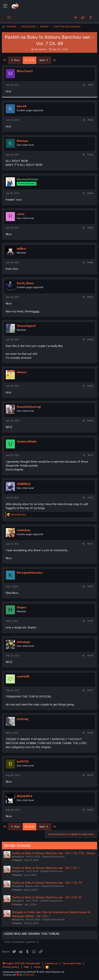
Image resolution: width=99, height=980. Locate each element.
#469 (90, 386)
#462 (90, 120)
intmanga (23, 642)
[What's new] (91, 17)
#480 (90, 810)
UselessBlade (27, 441)
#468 (90, 339)
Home (37, 967)
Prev (15, 60)
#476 (90, 656)
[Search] (9, 17)
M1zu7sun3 (25, 71)
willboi (21, 249)
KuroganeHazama (30, 573)
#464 (90, 193)
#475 (90, 621)
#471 (91, 455)
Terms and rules (72, 963)
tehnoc (22, 372)
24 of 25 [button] (30, 60)
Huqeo (21, 607)
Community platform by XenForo (34, 972)
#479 (90, 775)
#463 (90, 155)
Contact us (51, 963)
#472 (90, 498)
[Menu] (5, 6)
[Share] (84, 85)
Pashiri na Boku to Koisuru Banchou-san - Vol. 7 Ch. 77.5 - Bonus (53, 853)
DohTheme (29, 975)
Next (44, 60)
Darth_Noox (25, 283)
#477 (90, 690)
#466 (90, 262)
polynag (23, 719)
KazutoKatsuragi (29, 407)
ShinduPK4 (25, 796)
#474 (90, 586)
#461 (91, 85)
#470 (90, 421)
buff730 (23, 761)
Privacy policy (11, 967)
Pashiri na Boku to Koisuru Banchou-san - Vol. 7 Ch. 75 (47, 883)
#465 (90, 228)
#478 (90, 733)
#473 (90, 544)
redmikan (24, 530)
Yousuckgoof (26, 326)
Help (26, 967)
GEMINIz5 (24, 484)
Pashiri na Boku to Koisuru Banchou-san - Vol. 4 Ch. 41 (47, 897)
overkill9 (23, 676)
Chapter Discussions (53, 857)
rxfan (21, 214)
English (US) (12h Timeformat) (21, 963)
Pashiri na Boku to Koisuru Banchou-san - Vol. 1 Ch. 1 (45, 868)
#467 (90, 297)
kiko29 (22, 106)
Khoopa (22, 141)
